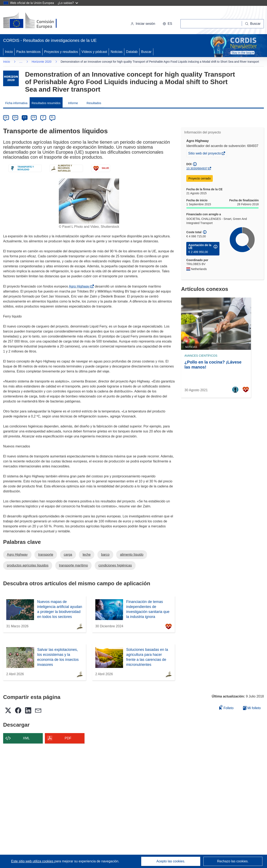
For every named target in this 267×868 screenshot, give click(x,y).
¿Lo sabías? (68, 3)
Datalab (132, 52)
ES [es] (25, 117)
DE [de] (6, 117)
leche (87, 555)
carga (68, 555)
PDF (68, 738)
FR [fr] (34, 117)
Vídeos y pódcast (94, 52)
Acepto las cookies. (171, 861)
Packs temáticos (28, 52)
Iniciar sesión (143, 24)
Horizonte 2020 (42, 62)
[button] (167, 24)
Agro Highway (80, 286)
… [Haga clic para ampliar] (21, 62)
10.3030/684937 (197, 168)
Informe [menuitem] (73, 103)
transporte (46, 555)
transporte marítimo (74, 565)
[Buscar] (253, 24)
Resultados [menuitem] (94, 103)
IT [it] (43, 117)
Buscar (146, 52)
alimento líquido (132, 555)
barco (105, 555)
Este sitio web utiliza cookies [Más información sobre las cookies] (33, 861)
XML (26, 738)
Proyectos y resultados (61, 52)
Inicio (9, 52)
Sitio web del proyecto (205, 154)
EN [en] (15, 117)
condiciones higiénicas (115, 565)
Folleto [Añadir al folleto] (226, 707)
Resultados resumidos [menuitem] (46, 103)
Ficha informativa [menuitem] (16, 103)
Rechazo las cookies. (233, 861)
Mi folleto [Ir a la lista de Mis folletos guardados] (252, 708)
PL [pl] (52, 117)
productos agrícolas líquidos (28, 565)
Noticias (116, 52)
